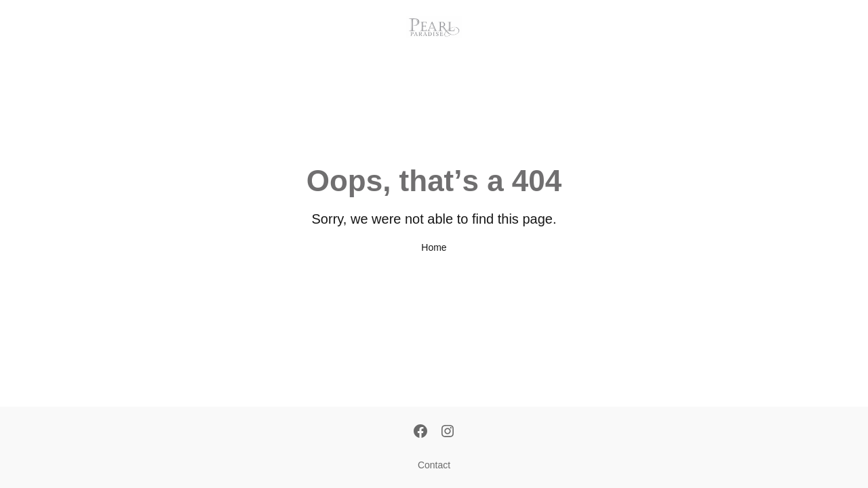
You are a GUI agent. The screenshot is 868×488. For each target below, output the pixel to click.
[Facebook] (420, 432)
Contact (434, 465)
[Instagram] (448, 432)
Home (434, 247)
